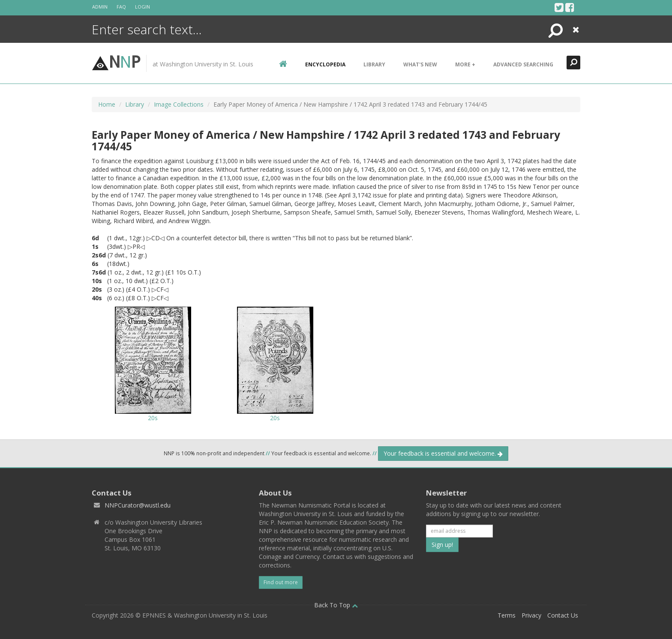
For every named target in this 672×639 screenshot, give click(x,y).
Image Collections (179, 104)
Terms (507, 615)
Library (374, 64)
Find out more (281, 582)
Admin (100, 7)
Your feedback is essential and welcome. (443, 453)
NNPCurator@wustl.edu (138, 505)
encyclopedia (325, 64)
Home (107, 104)
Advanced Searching (523, 64)
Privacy (531, 615)
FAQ (121, 7)
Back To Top (336, 605)
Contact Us (563, 615)
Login (142, 7)
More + (465, 64)
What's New (420, 64)
